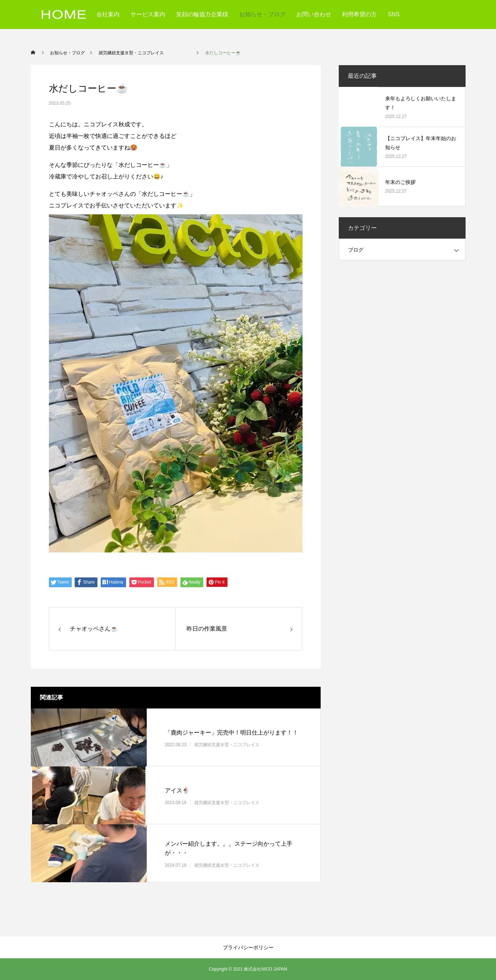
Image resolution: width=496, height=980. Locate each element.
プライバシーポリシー (248, 947)
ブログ (356, 250)
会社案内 (108, 14)
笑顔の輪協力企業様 (202, 14)
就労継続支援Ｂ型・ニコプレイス (240, 745)
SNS (394, 14)
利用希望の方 (359, 14)
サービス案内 (148, 14)
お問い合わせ (314, 14)
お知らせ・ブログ (262, 14)
